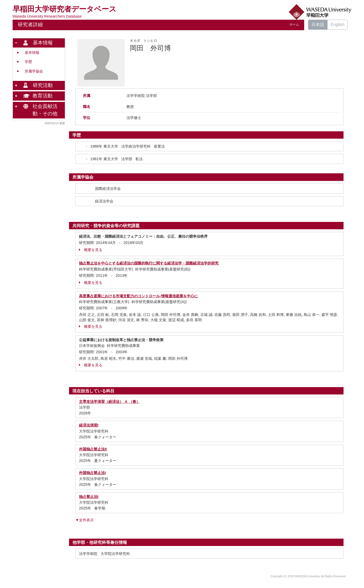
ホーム (294, 24)
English (337, 25)
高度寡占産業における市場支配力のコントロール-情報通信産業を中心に (138, 296)
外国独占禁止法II (93, 449)
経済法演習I (89, 425)
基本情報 (32, 53)
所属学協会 (34, 71)
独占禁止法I (89, 497)
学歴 (28, 62)
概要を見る (91, 250)
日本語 (318, 25)
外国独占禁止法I (92, 473)
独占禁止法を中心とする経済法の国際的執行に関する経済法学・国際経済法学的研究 (149, 263)
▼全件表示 (85, 520)
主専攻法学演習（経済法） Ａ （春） (109, 402)
